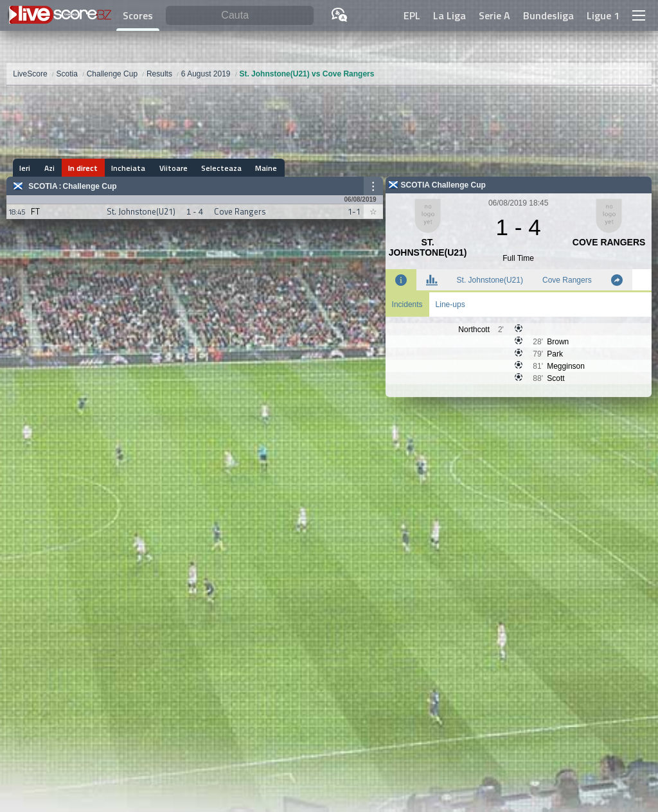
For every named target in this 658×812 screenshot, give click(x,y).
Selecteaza (217, 168)
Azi (48, 168)
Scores (138, 15)
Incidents (407, 304)
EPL (412, 15)
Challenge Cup (90, 186)
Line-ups (450, 304)
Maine (261, 168)
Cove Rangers (567, 280)
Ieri (25, 168)
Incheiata (126, 168)
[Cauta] (240, 16)
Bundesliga (548, 15)
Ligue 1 (603, 15)
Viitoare (170, 168)
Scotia (43, 186)
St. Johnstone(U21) (490, 280)
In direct (81, 168)
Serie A (494, 15)
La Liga (449, 15)
